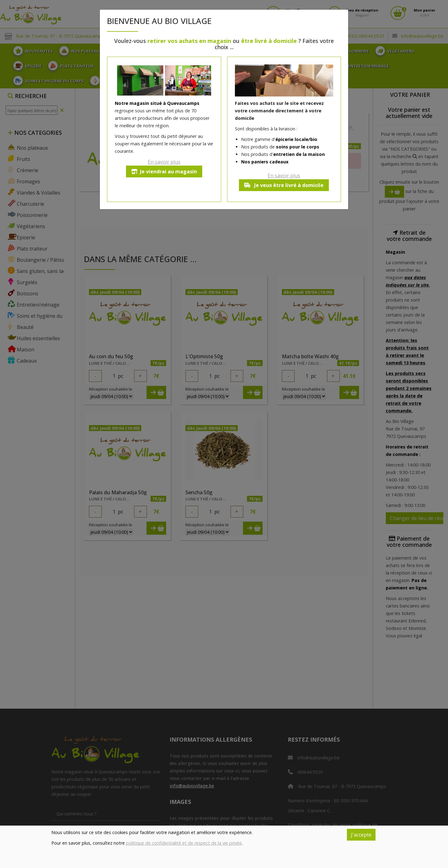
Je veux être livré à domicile (284, 185)
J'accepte (361, 835)
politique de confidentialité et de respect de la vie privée (184, 843)
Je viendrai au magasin (164, 171)
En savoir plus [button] (164, 162)
